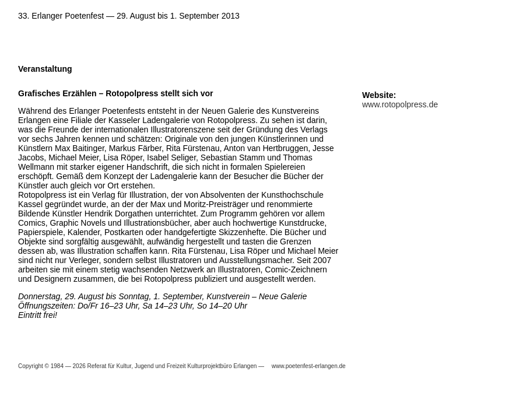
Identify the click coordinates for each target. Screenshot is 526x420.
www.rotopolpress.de (400, 104)
